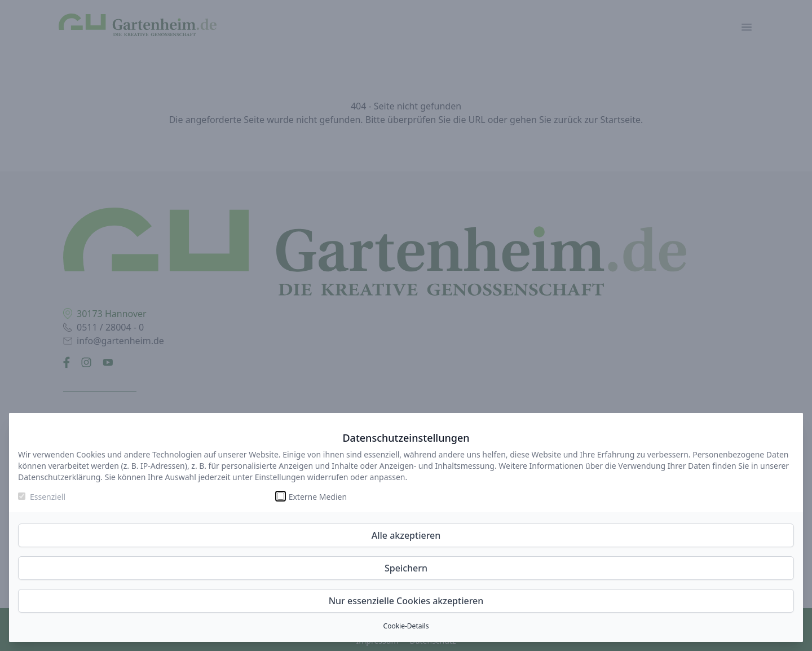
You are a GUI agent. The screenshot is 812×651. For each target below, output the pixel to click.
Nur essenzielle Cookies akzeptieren (406, 601)
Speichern (406, 568)
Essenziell (48, 497)
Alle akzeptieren (406, 535)
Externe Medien (318, 497)
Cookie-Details (406, 626)
